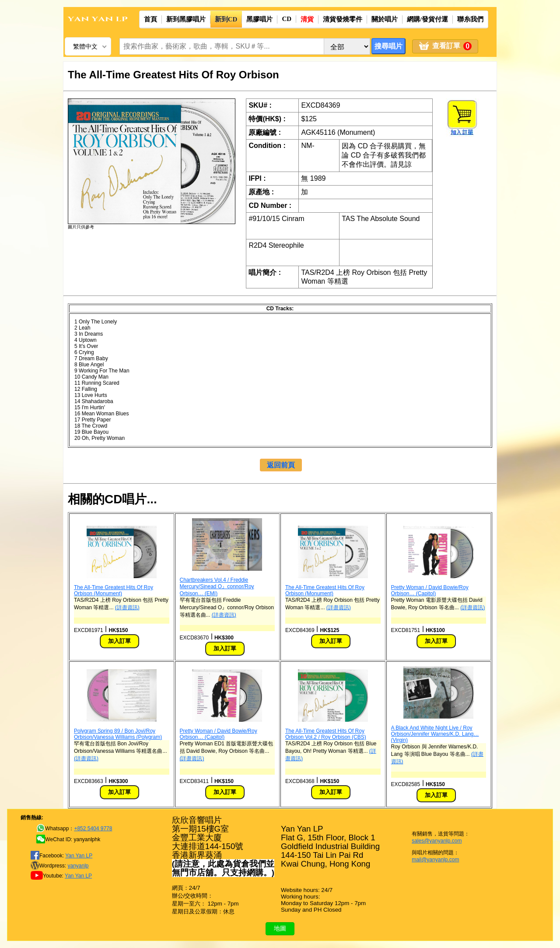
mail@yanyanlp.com (435, 860)
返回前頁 (281, 465)
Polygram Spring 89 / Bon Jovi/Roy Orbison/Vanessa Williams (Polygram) (118, 734)
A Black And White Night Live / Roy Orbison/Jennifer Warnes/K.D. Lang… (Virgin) (435, 734)
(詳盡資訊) (127, 607)
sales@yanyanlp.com (437, 841)
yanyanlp (78, 866)
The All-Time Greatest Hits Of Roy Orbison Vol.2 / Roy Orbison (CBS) (326, 734)
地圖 (280, 928)
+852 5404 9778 (93, 829)
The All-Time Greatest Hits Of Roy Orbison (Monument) (114, 590)
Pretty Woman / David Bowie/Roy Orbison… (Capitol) (430, 590)
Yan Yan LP (79, 856)
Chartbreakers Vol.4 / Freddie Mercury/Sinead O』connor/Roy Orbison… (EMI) (217, 587)
